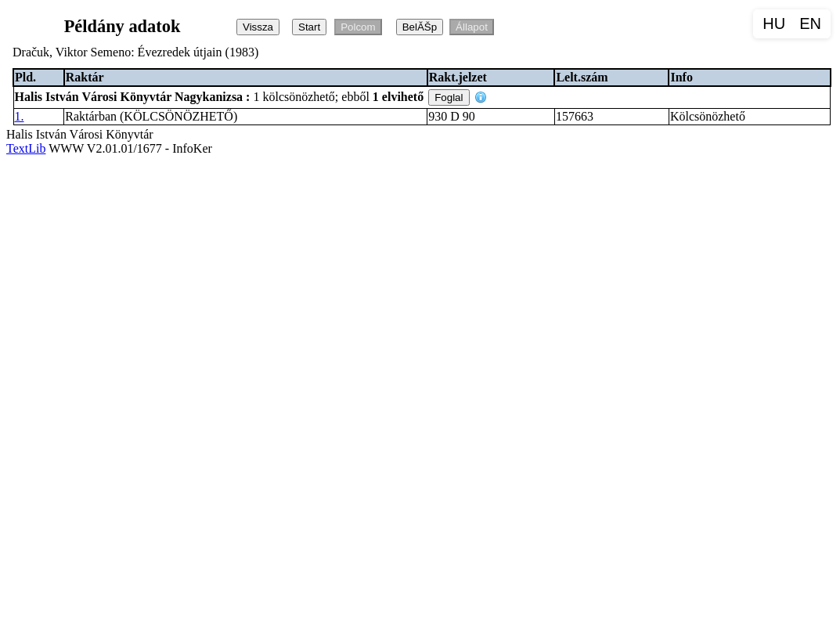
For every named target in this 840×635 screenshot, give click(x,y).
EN (810, 23)
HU (774, 23)
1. (20, 116)
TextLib (26, 148)
